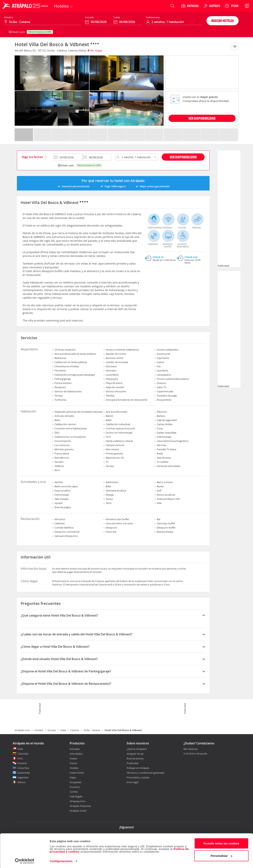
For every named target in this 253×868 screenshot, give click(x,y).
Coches (74, 792)
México (22, 782)
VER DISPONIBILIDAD (202, 118)
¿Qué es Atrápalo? (137, 749)
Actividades (76, 754)
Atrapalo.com (22, 730)
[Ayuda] (232, 6)
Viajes (73, 777)
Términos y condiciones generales (145, 773)
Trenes (73, 763)
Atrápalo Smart (78, 811)
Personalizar (221, 855)
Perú (20, 758)
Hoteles (39, 730)
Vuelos (73, 758)
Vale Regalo (76, 796)
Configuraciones (61, 860)
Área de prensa (135, 758)
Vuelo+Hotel (77, 773)
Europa (52, 730)
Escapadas (76, 782)
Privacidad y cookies (138, 777)
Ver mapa (95, 50)
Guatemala (24, 773)
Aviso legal (132, 782)
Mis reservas (191, 749)
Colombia (23, 754)
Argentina (23, 777)
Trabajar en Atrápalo (138, 768)
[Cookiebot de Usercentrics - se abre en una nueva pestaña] (25, 861)
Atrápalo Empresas (80, 806)
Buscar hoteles (223, 21)
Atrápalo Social (135, 754)
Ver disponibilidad (183, 157)
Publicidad (132, 763)
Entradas (75, 749)
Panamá (22, 763)
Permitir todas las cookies (221, 843)
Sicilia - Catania (92, 730)
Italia (63, 730)
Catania (75, 730)
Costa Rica (23, 768)
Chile (20, 749)
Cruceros (75, 787)
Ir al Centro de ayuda (195, 754)
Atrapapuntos (78, 801)
